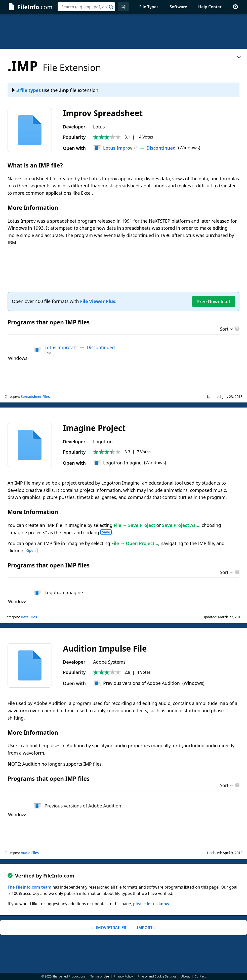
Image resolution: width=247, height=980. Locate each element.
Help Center (210, 7)
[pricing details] (237, 329)
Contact (200, 976)
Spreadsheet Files (35, 397)
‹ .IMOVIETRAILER (109, 928)
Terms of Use (99, 976)
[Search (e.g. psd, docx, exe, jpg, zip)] (86, 7)
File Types (149, 7)
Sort (224, 329)
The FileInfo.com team (29, 887)
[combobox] (86, 7)
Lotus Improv (113, 148)
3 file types (26, 90)
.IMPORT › (145, 928)
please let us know (151, 904)
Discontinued (161, 148)
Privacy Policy (123, 976)
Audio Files (30, 853)
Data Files (29, 617)
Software (178, 7)
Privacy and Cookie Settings (157, 976)
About (186, 976)
